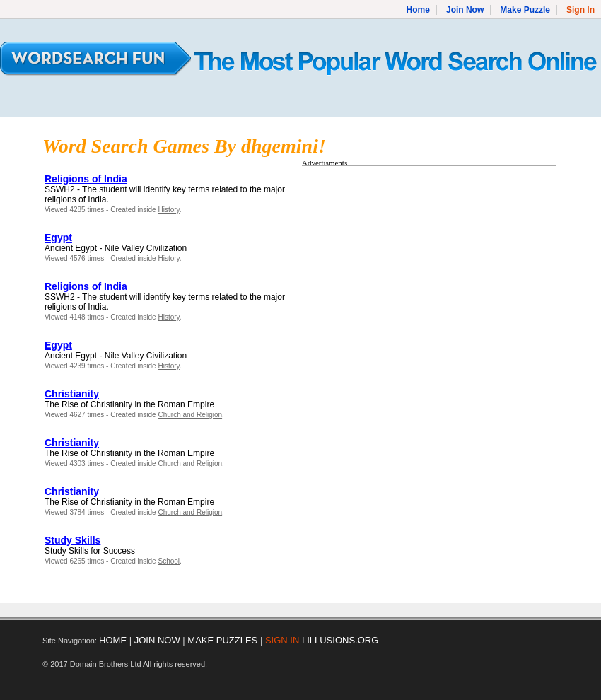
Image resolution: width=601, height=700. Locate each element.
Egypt (58, 238)
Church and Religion (190, 415)
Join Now (465, 10)
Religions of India (86, 179)
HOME (113, 640)
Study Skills (72, 540)
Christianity (72, 394)
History (168, 210)
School (169, 561)
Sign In (580, 10)
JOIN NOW (157, 640)
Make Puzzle (525, 10)
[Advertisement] (421, 271)
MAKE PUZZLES (222, 640)
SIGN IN (282, 640)
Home (418, 10)
